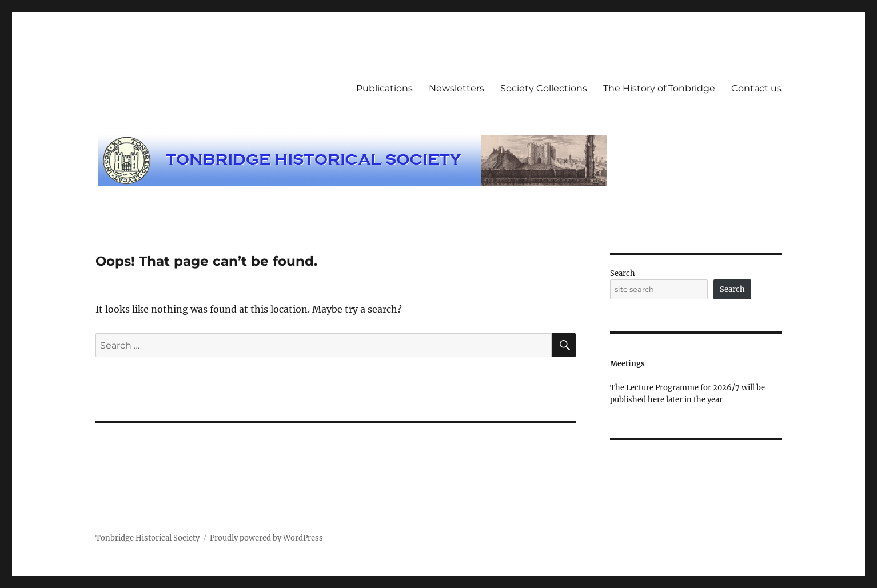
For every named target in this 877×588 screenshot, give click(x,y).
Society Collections (544, 88)
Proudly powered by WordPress (266, 538)
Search (623, 273)
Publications (384, 88)
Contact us (756, 88)
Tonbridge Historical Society (148, 538)
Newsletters (457, 88)
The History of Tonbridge (659, 88)
